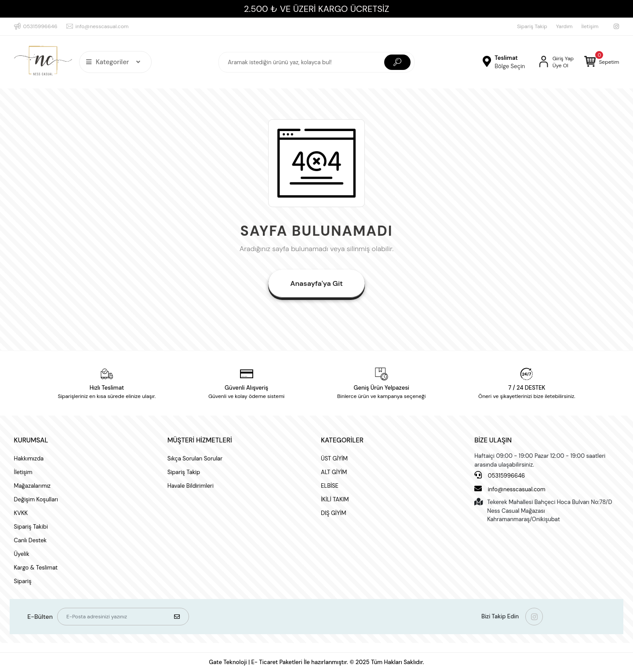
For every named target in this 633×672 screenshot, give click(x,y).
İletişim (590, 26)
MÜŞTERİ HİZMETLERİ (200, 440)
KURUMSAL (31, 440)
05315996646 (500, 475)
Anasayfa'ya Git (316, 283)
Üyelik (22, 554)
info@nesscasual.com (510, 489)
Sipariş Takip (532, 26)
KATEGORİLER (342, 440)
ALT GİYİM (334, 472)
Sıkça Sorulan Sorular (195, 458)
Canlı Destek (31, 540)
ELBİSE (330, 486)
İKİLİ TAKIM (335, 499)
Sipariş (23, 581)
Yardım (564, 26)
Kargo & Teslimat (36, 568)
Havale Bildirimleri (191, 486)
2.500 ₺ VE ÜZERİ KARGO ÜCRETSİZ (316, 9)
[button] (602, 62)
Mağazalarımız (32, 486)
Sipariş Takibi (31, 527)
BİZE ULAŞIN (493, 440)
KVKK (21, 513)
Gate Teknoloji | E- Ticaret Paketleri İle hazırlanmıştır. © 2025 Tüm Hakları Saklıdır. (316, 662)
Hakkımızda (29, 458)
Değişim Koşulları (36, 499)
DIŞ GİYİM (333, 513)
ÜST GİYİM (334, 458)
